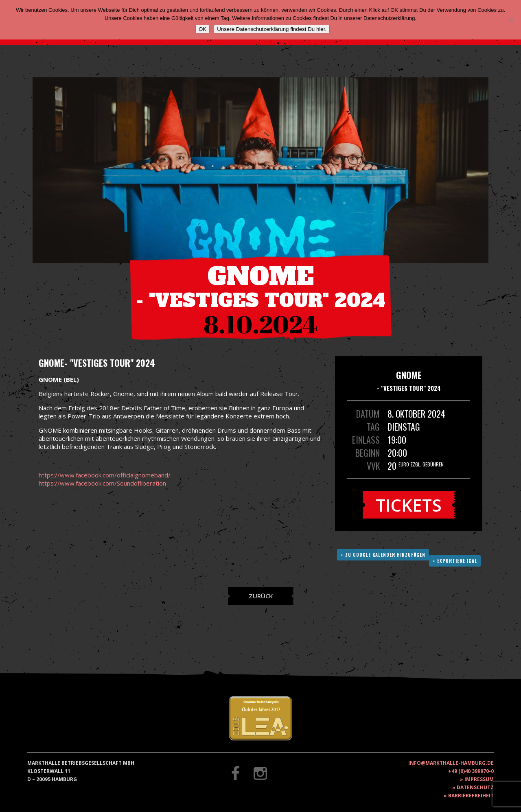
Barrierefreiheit (471, 796)
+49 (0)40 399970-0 (471, 771)
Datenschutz (475, 787)
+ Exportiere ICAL (455, 561)
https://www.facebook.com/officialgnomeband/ (105, 475)
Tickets (409, 505)
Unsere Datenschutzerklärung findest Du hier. (272, 29)
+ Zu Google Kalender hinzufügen (383, 555)
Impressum (479, 779)
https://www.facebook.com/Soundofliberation (102, 483)
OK (202, 29)
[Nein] (511, 20)
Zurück (261, 596)
